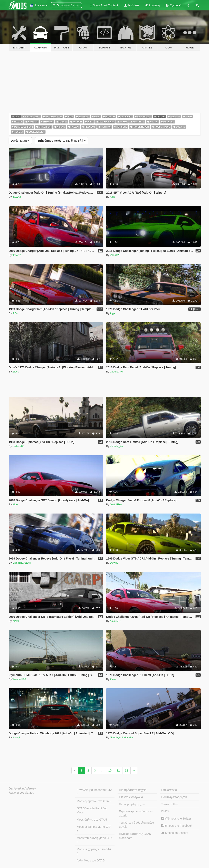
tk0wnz (17, 197)
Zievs (16, 372)
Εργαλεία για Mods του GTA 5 (94, 792)
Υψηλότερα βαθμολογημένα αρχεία (136, 825)
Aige (112, 197)
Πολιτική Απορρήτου (174, 797)
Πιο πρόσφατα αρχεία (133, 790)
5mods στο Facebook (177, 826)
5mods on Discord (175, 833)
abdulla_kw (117, 372)
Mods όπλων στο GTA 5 (92, 820)
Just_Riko (116, 504)
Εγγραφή (173, 5)
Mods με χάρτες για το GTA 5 (94, 851)
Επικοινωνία (169, 790)
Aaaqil (16, 737)
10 (110, 770)
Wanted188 (19, 679)
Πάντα (20, 141)
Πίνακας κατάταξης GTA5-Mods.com (135, 836)
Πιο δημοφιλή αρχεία (132, 804)
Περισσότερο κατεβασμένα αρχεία (136, 813)
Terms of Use (170, 804)
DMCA (165, 811)
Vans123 (115, 255)
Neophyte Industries (122, 737)
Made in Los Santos (21, 793)
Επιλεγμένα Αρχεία (131, 797)
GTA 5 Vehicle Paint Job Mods (92, 810)
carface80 (18, 446)
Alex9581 (115, 621)
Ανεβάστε (132, 5)
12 (127, 770)
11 (118, 770)
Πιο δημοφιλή (62, 141)
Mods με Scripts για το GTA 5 (94, 829)
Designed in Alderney (22, 788)
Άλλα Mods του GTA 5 (91, 860)
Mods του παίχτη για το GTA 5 (95, 840)
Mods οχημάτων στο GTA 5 (94, 801)
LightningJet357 (22, 563)
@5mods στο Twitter (176, 819)
